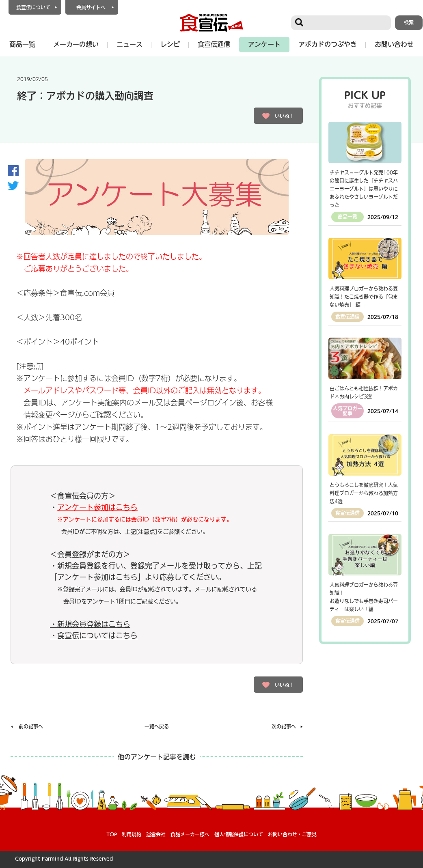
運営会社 (156, 834)
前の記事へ (31, 726)
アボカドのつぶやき (328, 44)
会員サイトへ (91, 7)
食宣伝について (33, 7)
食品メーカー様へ (190, 834)
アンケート (264, 44)
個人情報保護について (239, 834)
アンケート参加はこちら (97, 507)
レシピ (170, 44)
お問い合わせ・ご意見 (292, 834)
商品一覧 (22, 44)
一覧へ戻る (157, 726)
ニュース (129, 44)
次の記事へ (284, 726)
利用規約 (132, 834)
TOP (112, 834)
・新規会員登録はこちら (90, 624)
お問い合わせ (394, 44)
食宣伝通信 (214, 44)
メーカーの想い (76, 44)
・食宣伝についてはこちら (94, 635)
